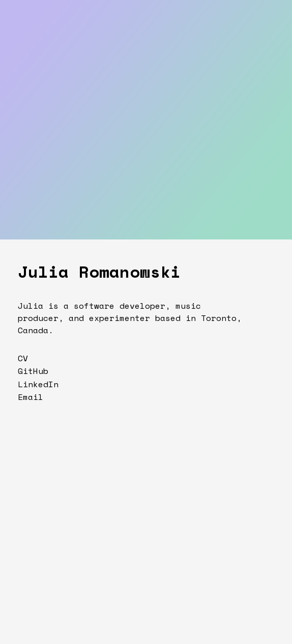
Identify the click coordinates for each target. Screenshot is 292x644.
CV (23, 358)
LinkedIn (38, 384)
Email (31, 397)
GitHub (33, 371)
